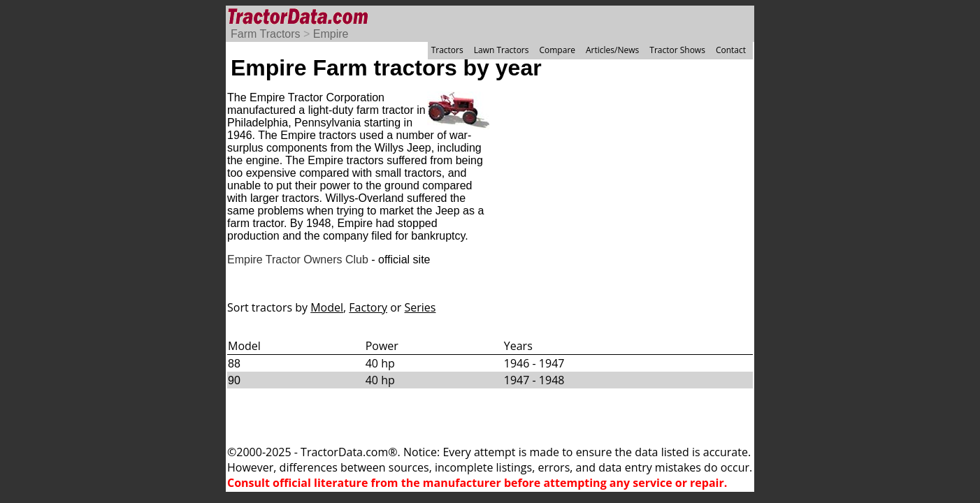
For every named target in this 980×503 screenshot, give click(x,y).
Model (327, 307)
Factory (368, 307)
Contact (731, 50)
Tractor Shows (677, 50)
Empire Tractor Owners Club (298, 260)
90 (234, 380)
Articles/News (612, 50)
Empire (331, 34)
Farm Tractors (266, 34)
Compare (557, 50)
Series (420, 307)
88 (234, 364)
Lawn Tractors (502, 50)
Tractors (447, 50)
